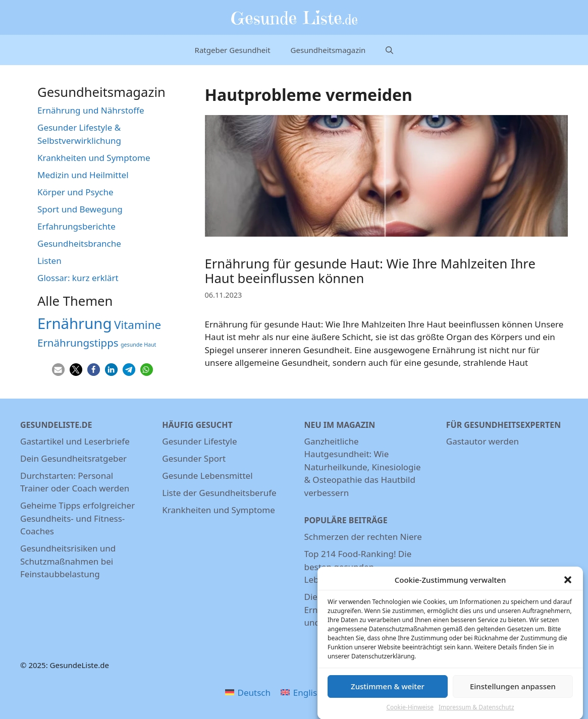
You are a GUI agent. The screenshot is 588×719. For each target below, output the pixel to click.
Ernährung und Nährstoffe (91, 110)
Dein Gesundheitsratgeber (73, 458)
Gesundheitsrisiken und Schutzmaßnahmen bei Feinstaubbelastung (68, 561)
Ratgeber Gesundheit (233, 50)
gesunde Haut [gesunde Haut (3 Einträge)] (138, 345)
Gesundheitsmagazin (328, 50)
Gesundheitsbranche (79, 243)
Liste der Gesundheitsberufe (219, 493)
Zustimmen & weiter (388, 691)
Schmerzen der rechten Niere (363, 537)
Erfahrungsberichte (76, 226)
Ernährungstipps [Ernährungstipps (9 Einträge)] (78, 343)
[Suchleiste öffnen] (389, 50)
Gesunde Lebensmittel (207, 476)
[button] (568, 584)
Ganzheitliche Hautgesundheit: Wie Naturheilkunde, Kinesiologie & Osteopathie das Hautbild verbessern (363, 467)
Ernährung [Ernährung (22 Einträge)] (75, 323)
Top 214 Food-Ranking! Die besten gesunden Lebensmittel (358, 567)
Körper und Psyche (75, 192)
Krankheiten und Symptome (94, 158)
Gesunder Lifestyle (199, 441)
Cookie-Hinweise (410, 711)
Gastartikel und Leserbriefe (75, 441)
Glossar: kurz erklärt (78, 278)
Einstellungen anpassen (513, 691)
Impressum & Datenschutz (476, 711)
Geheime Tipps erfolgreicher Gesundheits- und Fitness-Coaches (77, 518)
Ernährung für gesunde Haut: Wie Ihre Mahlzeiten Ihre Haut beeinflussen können (370, 271)
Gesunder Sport (194, 458)
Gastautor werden (483, 441)
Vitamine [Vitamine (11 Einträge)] (138, 325)
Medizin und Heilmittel (83, 175)
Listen (49, 261)
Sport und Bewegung (80, 209)
